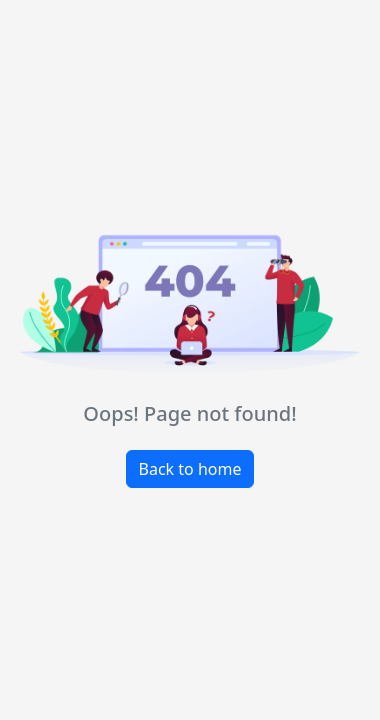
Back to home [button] (190, 469)
